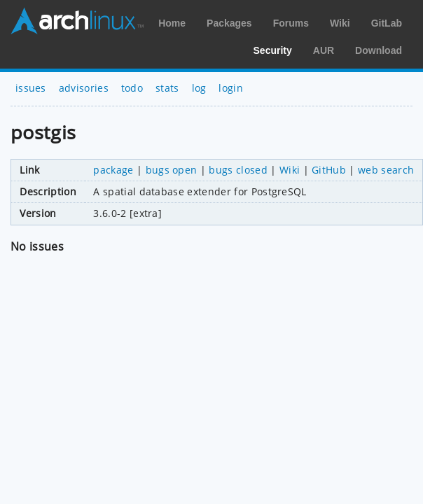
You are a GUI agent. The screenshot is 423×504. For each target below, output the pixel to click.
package (113, 170)
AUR (324, 50)
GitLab (387, 23)
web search (386, 170)
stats (167, 88)
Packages (229, 23)
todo (132, 88)
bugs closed (238, 170)
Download (379, 50)
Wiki (340, 23)
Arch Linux (77, 21)
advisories (84, 88)
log (199, 88)
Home (172, 23)
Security (273, 50)
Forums (291, 23)
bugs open (172, 170)
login (231, 88)
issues (31, 88)
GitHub (329, 170)
